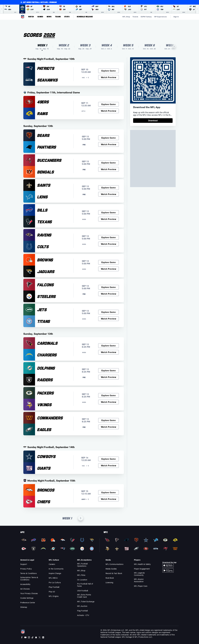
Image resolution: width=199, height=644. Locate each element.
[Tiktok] (32, 637)
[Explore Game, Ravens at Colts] (109, 237)
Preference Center (28, 603)
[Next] (197, 9)
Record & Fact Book (114, 573)
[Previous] (2, 9)
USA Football (83, 591)
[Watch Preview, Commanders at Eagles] (109, 427)
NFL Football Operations (82, 565)
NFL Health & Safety (142, 564)
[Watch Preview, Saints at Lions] (109, 194)
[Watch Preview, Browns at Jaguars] (109, 269)
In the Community (56, 569)
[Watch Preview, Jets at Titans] (109, 319)
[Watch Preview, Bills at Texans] (109, 219)
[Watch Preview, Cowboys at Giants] (109, 466)
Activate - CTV (83, 615)
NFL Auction (82, 606)
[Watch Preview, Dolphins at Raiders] (109, 377)
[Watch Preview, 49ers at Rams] (109, 111)
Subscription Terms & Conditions (29, 579)
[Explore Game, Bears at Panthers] (109, 138)
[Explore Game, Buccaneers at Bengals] (109, 163)
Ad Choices (25, 589)
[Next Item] (174, 47)
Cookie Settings (27, 598)
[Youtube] (25, 637)
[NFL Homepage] (23, 17)
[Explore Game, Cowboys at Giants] (109, 459)
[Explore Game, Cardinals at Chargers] (109, 346)
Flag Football (82, 611)
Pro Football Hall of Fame (85, 585)
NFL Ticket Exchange (86, 602)
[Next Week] (81, 518)
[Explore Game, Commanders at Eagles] (109, 420)
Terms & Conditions (28, 573)
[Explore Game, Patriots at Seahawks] (109, 71)
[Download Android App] (168, 570)
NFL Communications (114, 564)
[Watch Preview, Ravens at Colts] (109, 244)
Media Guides (111, 569)
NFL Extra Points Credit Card (84, 596)
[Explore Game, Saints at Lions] (109, 188)
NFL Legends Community (139, 574)
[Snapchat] (36, 637)
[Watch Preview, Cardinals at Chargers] (109, 352)
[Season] (52, 35)
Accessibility (25, 584)
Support (24, 564)
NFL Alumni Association (139, 580)
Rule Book (110, 578)
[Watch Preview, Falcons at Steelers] (109, 294)
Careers (52, 564)
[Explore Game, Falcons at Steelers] (109, 287)
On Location (82, 580)
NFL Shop (81, 571)
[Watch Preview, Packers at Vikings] (109, 402)
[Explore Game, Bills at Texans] (109, 213)
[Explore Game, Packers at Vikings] (109, 395)
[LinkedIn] (43, 637)
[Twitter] (40, 637)
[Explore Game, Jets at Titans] (109, 312)
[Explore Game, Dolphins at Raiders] (109, 371)
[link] (153, 121)
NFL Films (81, 575)
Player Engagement (142, 569)
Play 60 (52, 592)
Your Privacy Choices (29, 593)
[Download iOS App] (168, 565)
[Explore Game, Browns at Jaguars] (109, 262)
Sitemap (24, 607)
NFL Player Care (141, 586)
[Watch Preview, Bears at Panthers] (109, 144)
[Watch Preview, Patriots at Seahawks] (109, 77)
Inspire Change (55, 573)
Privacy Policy (26, 569)
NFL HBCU (53, 578)
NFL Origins (54, 596)
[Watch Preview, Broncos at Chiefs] (109, 499)
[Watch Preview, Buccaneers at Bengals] (109, 169)
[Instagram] (29, 637)
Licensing (109, 582)
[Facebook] (22, 637)
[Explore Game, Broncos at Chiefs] (109, 492)
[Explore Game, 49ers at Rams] (109, 104)
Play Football (54, 587)
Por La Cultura (55, 582)
